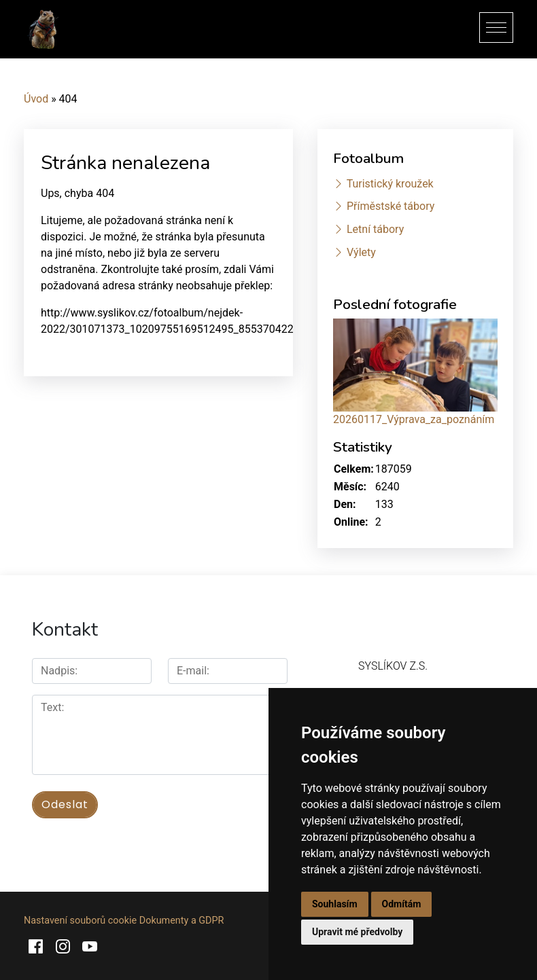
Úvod (36, 99)
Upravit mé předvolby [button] (357, 932)
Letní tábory (375, 229)
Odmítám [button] (402, 904)
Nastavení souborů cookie (80, 921)
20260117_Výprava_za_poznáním (414, 419)
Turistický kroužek (390, 184)
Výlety (361, 252)
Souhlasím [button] (335, 904)
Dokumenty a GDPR (182, 921)
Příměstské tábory (391, 206)
